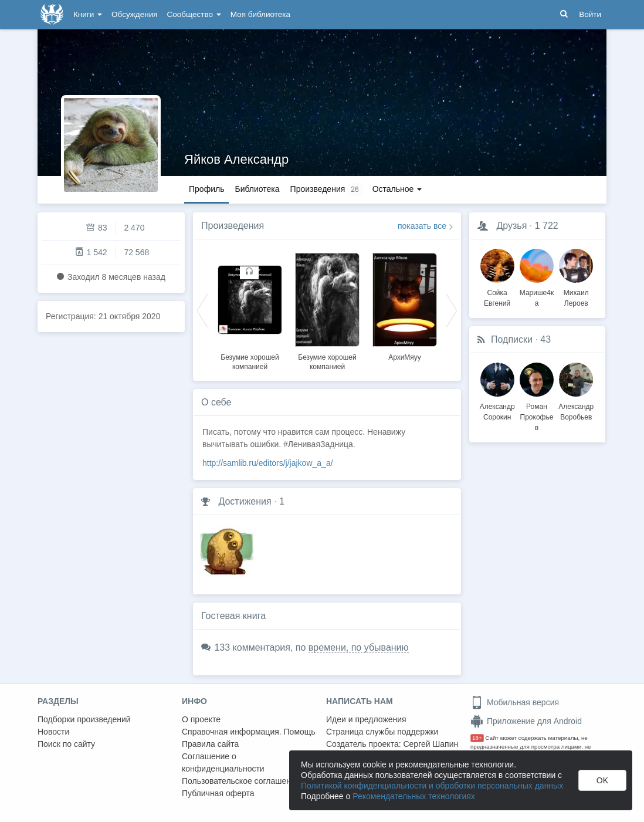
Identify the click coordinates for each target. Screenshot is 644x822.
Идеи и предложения (366, 719)
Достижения (245, 501)
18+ (477, 738)
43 (545, 339)
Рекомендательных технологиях (414, 796)
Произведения (233, 226)
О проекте (201, 719)
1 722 (547, 226)
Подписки (512, 339)
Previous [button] (202, 310)
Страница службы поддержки (382, 732)
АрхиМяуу (405, 357)
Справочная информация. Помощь (249, 732)
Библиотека (257, 189)
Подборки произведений (84, 719)
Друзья (511, 226)
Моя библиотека (260, 14)
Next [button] (452, 310)
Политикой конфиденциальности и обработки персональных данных (432, 786)
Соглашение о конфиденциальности (223, 762)
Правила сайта (210, 744)
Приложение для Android (526, 721)
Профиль (206, 189)
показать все (422, 226)
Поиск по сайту (66, 744)
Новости (53, 732)
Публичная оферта (218, 793)
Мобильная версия (515, 702)
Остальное (397, 189)
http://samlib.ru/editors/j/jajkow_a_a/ (268, 463)
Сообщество (194, 14)
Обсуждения (134, 14)
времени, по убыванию (359, 647)
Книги (88, 14)
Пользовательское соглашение (241, 781)
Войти (590, 14)
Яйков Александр (236, 159)
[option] (250, 310)
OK (602, 780)
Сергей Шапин (431, 744)
